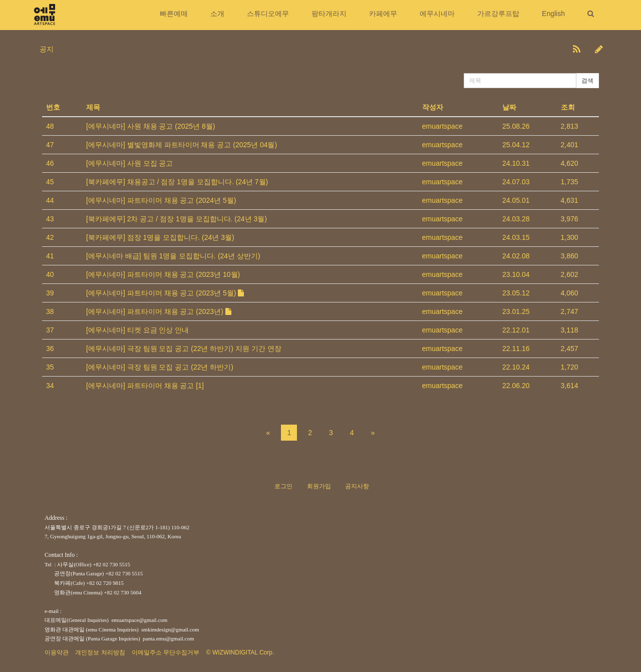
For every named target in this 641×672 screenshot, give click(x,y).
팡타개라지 (329, 14)
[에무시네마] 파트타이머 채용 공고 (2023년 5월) (165, 293)
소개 (217, 14)
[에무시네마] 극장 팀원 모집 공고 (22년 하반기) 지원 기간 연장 (184, 349)
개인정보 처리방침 (100, 652)
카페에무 (383, 14)
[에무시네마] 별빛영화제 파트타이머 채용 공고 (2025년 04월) (182, 145)
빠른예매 (174, 14)
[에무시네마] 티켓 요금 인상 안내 (137, 330)
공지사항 (357, 486)
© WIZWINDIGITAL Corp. (240, 652)
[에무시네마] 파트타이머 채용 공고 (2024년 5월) (161, 200)
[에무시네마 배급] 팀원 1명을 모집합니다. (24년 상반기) (173, 256)
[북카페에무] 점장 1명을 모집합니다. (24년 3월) (160, 237)
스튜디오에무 (268, 14)
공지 (47, 49)
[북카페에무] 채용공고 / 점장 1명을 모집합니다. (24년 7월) (177, 182)
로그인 (283, 486)
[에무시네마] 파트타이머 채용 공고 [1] (145, 386)
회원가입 (319, 486)
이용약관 (57, 652)
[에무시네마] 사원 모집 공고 (129, 163)
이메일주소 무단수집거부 (166, 652)
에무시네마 (437, 14)
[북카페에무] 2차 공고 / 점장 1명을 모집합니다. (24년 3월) (177, 219)
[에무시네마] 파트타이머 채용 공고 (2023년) (159, 311)
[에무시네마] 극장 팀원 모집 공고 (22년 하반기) (160, 367)
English (553, 14)
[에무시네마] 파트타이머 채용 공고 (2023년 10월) (163, 274)
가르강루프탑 (498, 14)
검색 (587, 81)
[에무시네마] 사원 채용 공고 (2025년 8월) (150, 126)
